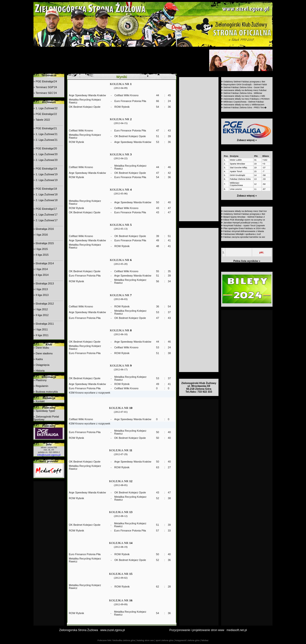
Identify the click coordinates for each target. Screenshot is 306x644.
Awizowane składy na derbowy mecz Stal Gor (245, 211)
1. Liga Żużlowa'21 (46, 134)
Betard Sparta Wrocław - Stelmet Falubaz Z (244, 217)
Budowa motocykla (47, 392)
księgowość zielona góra (187, 640)
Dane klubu (42, 348)
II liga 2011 (42, 335)
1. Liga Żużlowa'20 (46, 154)
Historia (40, 371)
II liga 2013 (42, 295)
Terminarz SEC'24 (46, 93)
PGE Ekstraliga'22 (46, 114)
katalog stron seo (145, 640)
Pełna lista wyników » (247, 261)
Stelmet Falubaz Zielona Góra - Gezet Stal (244, 87)
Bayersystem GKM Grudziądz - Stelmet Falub (245, 85)
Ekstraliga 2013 (45, 283)
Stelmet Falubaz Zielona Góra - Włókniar (243, 93)
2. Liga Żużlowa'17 (46, 220)
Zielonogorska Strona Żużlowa (79, 630)
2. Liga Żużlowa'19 (46, 180)
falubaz (205, 640)
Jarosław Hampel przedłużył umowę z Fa (243, 223)
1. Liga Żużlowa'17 (46, 215)
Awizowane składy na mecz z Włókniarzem (244, 105)
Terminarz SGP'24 (46, 87)
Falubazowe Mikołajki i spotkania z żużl (242, 234)
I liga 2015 (42, 249)
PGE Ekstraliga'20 (46, 148)
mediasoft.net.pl (237, 630)
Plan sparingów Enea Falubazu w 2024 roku (244, 228)
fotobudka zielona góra (124, 640)
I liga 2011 (42, 329)
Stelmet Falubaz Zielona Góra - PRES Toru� (245, 107)
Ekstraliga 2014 (45, 263)
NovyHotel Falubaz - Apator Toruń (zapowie (244, 226)
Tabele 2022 (43, 120)
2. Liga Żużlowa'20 (46, 160)
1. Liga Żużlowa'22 (46, 108)
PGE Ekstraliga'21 (46, 128)
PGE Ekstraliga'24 (46, 81)
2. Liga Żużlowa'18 (46, 200)
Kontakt (40, 401)
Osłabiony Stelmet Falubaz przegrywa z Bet (244, 82)
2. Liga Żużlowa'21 (46, 140)
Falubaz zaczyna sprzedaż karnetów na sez (244, 237)
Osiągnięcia (42, 365)
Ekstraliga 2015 (45, 243)
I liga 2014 (42, 269)
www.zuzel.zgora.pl (112, 630)
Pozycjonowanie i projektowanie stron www (197, 630)
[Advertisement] (121, 60)
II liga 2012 (42, 315)
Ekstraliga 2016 (45, 229)
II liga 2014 (42, 275)
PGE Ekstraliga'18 (46, 189)
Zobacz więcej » (247, 140)
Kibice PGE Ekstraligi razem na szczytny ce (244, 220)
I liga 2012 (42, 309)
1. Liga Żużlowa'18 (46, 194)
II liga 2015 (42, 255)
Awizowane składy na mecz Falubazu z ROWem (246, 99)
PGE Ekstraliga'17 (46, 209)
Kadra (39, 359)
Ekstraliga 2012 (45, 304)
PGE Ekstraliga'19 (46, 169)
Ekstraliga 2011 (45, 324)
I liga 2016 (42, 235)
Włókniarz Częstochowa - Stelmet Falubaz (243, 102)
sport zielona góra (164, 640)
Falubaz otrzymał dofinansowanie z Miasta (244, 231)
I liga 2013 (42, 289)
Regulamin (42, 386)
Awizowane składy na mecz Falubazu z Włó (244, 96)
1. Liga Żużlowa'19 (46, 174)
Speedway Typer (45, 411)
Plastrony (41, 380)
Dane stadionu (44, 353)
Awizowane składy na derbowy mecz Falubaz (245, 90)
